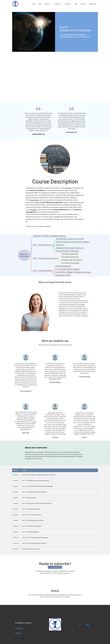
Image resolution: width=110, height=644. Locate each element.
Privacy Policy (19, 628)
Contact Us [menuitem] (83, 4)
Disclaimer (18, 633)
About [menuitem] (40, 4)
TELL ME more (55, 567)
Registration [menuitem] (93, 4)
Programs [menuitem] (57, 4)
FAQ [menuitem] (76, 4)
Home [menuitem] (34, 4)
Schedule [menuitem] (67, 4)
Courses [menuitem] (47, 4)
